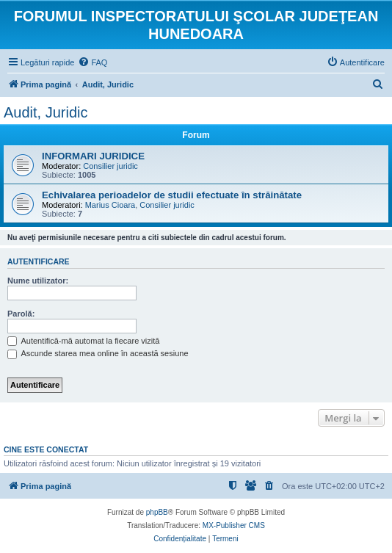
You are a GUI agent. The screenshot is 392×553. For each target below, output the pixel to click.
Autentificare (39, 261)
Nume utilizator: (38, 281)
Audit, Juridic (46, 112)
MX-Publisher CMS (234, 525)
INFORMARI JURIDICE (93, 156)
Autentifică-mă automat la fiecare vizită (83, 341)
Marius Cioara (110, 205)
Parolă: (21, 314)
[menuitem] (92, 62)
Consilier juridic (110, 166)
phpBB (157, 512)
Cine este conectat (46, 449)
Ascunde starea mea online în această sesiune (98, 353)
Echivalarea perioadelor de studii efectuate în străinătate (172, 195)
